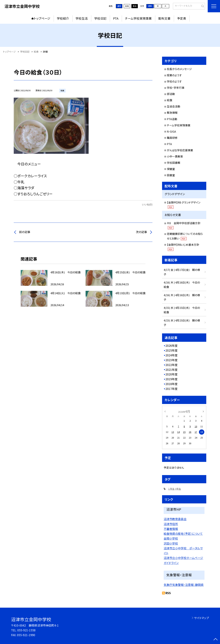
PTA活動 (172, 119)
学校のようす (174, 81)
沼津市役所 (171, 524)
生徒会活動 (174, 106)
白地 (127, 6)
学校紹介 (63, 18)
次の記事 (141, 232)
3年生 (178, 489)
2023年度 (172, 360)
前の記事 (25, 232)
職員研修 (172, 138)
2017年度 (172, 389)
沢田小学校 (171, 543)
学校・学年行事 (176, 88)
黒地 (135, 6)
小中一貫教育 (175, 156)
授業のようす (174, 75)
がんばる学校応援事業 (180, 150)
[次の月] (203, 411)
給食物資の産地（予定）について (183, 534)
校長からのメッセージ (179, 69)
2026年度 (172, 346)
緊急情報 (172, 113)
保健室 (171, 169)
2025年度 (172, 350)
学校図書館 (174, 163)
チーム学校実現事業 (138, 18)
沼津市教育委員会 (175, 519)
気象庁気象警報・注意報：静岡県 (184, 585)
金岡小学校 (171, 538)
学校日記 (100, 18)
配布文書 (164, 18)
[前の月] (165, 411)
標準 (150, 6)
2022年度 (172, 365)
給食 (170, 100)
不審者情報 (171, 529)
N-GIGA (171, 131)
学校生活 (82, 18)
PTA (116, 18)
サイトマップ (202, 618)
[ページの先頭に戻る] (216, 640)
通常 (119, 6)
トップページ (42, 18)
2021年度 (172, 370)
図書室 (171, 175)
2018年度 (172, 384)
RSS (168, 593)
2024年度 (172, 355)
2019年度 (172, 379)
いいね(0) (147, 204)
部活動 (171, 94)
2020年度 (172, 374)
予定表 (182, 18)
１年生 (171, 489)
